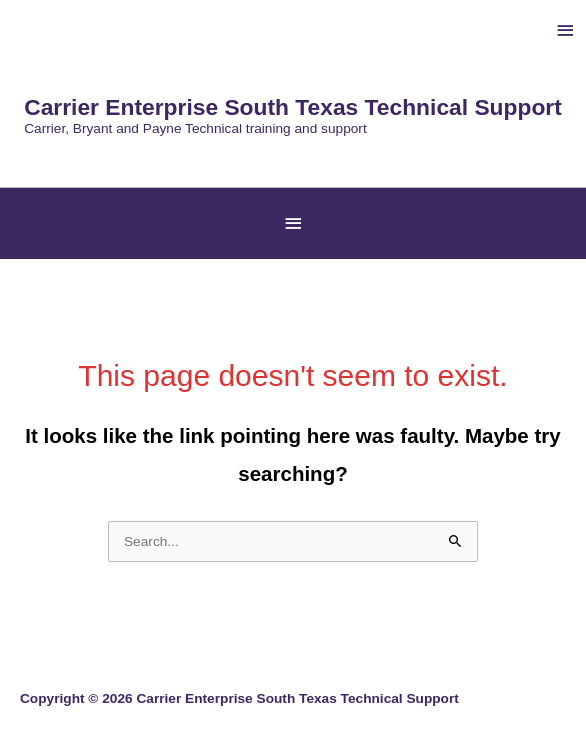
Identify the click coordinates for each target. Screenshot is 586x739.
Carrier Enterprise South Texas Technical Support (293, 107)
